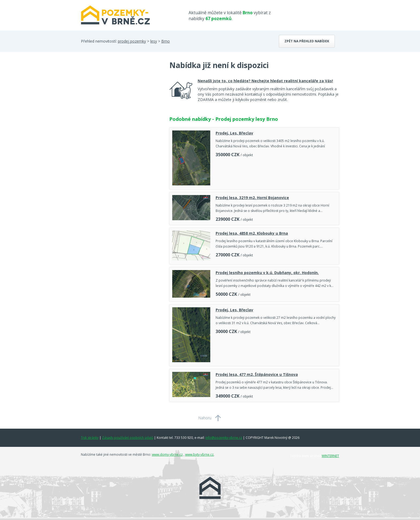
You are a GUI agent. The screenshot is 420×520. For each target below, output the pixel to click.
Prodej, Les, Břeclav (234, 133)
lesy (154, 41)
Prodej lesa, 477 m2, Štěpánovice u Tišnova (257, 374)
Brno (166, 41)
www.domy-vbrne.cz (167, 454)
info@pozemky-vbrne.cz (224, 438)
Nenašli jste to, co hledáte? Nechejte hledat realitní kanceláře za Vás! (265, 81)
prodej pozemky (132, 41)
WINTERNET (330, 456)
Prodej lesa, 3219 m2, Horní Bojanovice (252, 198)
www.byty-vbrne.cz (199, 454)
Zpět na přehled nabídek (307, 41)
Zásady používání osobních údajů (128, 438)
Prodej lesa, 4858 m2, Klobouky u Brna (252, 233)
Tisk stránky (90, 438)
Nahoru (205, 418)
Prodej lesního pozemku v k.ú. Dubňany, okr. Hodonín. (267, 273)
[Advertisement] (121, 103)
